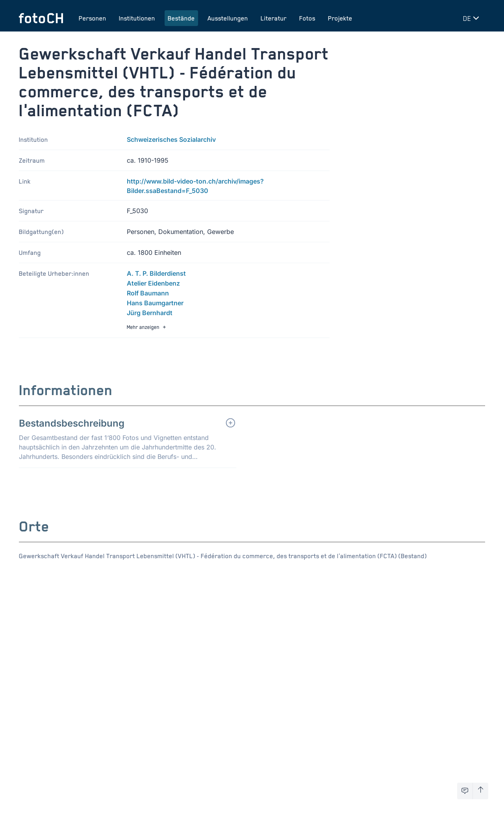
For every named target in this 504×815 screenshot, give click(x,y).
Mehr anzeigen (147, 327)
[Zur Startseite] (41, 18)
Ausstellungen (228, 18)
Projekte (340, 18)
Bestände (181, 18)
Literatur (274, 18)
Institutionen (137, 18)
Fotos (307, 18)
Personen (93, 18)
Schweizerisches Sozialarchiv (171, 139)
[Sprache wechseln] (472, 18)
